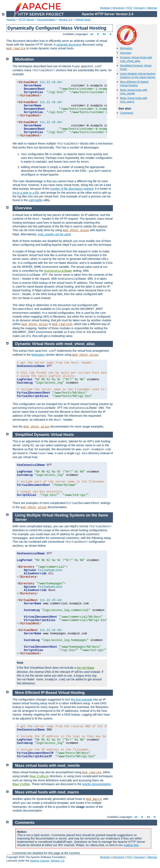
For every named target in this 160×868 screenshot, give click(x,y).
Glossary (139, 8)
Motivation (126, 48)
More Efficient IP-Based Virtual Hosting (134, 84)
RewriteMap (21, 784)
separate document (69, 45)
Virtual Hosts (83, 19)
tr (111, 34)
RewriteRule (39, 776)
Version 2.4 (66, 19)
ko (104, 34)
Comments (127, 113)
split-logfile (35, 200)
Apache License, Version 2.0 (47, 861)
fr (98, 34)
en (92, 34)
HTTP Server (26, 19)
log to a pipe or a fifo (26, 193)
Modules (105, 8)
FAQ (129, 8)
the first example (82, 700)
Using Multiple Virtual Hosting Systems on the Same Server (138, 75)
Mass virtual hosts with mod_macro (134, 100)
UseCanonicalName (58, 271)
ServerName (86, 668)
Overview (126, 53)
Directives (118, 8)
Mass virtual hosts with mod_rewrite (134, 92)
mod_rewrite (16, 49)
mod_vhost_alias (76, 230)
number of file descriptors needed (72, 189)
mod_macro (94, 799)
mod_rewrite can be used (54, 234)
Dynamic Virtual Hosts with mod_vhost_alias (136, 59)
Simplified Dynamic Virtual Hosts (45, 435)
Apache (11, 19)
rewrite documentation (96, 784)
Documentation (46, 19)
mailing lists (131, 845)
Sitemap (152, 8)
